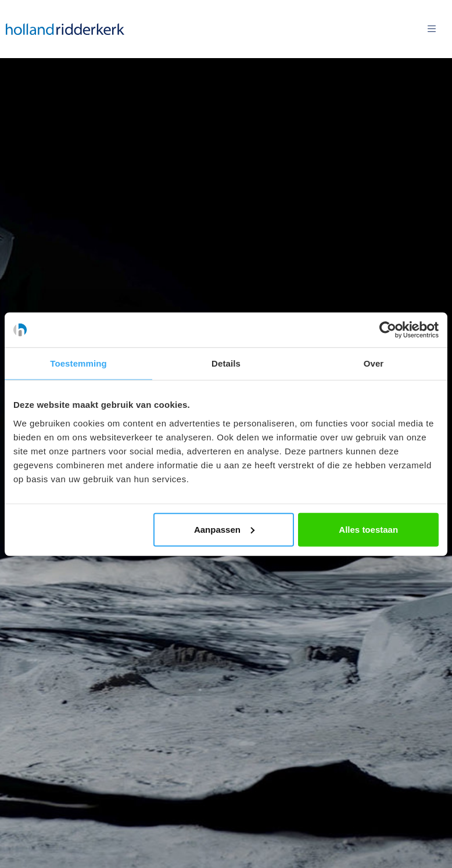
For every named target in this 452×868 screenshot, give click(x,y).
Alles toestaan (368, 529)
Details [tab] (226, 363)
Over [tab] (374, 363)
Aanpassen (224, 529)
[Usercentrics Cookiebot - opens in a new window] (388, 330)
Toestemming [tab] (78, 363)
